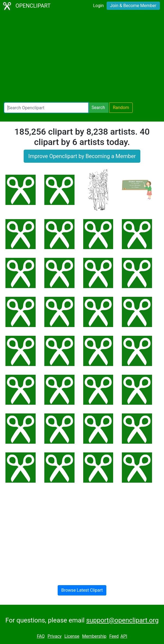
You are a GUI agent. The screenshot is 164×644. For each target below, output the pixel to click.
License (72, 636)
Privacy (55, 636)
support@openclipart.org (122, 620)
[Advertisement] (82, 57)
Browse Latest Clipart (82, 590)
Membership (94, 636)
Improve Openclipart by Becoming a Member (82, 156)
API (124, 636)
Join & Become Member (133, 6)
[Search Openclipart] (46, 108)
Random (121, 108)
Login (98, 6)
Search (98, 108)
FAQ (41, 636)
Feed (114, 636)
